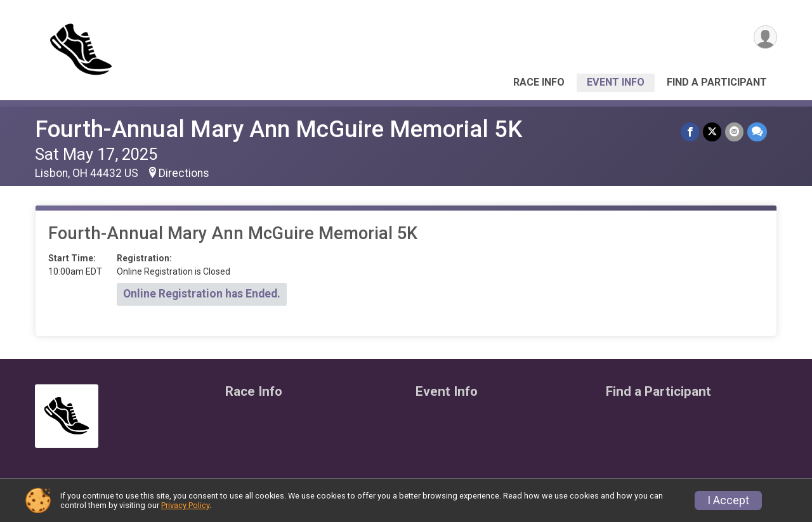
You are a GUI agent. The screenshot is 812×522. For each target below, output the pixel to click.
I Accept (728, 500)
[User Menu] (765, 37)
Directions (184, 173)
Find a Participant (717, 82)
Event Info (616, 82)
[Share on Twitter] (712, 132)
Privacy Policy (185, 505)
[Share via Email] (734, 132)
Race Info (539, 82)
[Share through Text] (757, 132)
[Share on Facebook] (690, 132)
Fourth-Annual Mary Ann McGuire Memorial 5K (278, 129)
